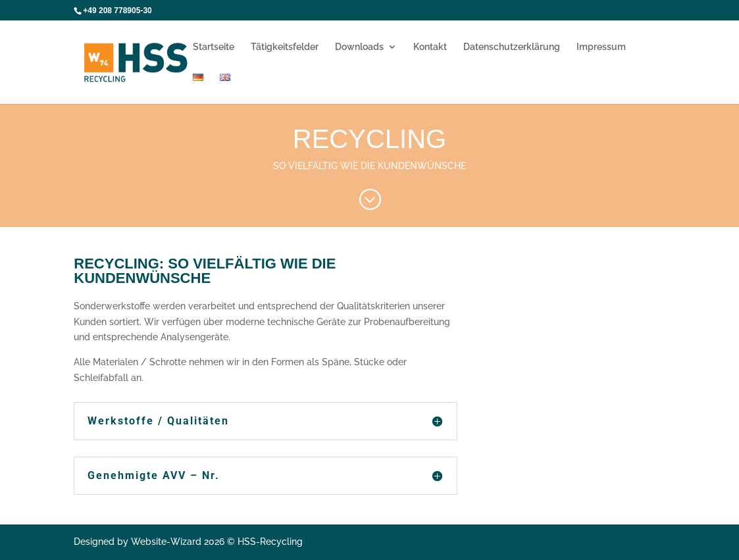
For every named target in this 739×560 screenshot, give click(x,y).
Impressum (601, 47)
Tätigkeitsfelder (285, 47)
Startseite (214, 47)
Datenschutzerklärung (512, 47)
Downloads (359, 47)
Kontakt (430, 47)
